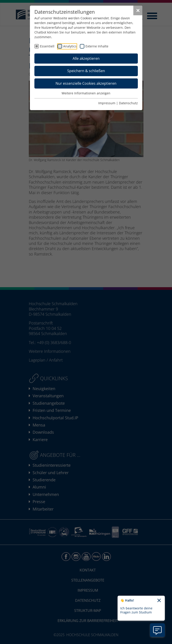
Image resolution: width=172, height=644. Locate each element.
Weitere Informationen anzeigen (86, 93)
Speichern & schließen (86, 71)
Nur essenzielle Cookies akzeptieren (86, 83)
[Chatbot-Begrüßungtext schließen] (159, 601)
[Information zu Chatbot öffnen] (157, 630)
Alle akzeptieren (86, 58)
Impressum (107, 103)
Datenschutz (128, 103)
